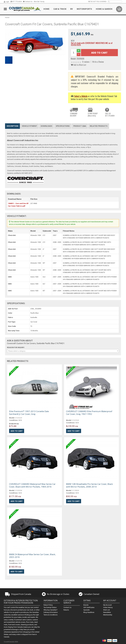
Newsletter (107, 612)
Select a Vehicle (81, 96)
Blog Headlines (89, 612)
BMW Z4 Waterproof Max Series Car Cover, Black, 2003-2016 (32, 556)
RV (72, 9)
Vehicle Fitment (29, 126)
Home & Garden (104, 9)
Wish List (106, 610)
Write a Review (98, 62)
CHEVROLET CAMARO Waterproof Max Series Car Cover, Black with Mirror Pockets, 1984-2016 (32, 485)
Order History (108, 607)
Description (12, 126)
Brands (86, 605)
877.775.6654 (16, 2)
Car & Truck (60, 9)
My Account (107, 605)
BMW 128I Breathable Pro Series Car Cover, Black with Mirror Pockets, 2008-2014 (89, 485)
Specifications (63, 126)
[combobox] (63, 351)
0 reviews (86, 62)
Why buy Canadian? (51, 610)
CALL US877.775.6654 (110, 115)
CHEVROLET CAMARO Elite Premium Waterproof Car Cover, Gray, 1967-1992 (89, 413)
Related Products (99, 126)
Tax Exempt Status (50, 607)
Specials (87, 610)
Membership (108, 615)
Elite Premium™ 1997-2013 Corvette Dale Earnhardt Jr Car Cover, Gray (29, 413)
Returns (66, 610)
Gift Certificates (89, 607)
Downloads (46, 126)
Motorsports (84, 9)
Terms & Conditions (51, 615)
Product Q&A (80, 126)
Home (46, 9)
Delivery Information (51, 612)
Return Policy (48, 605)
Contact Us (28, 2)
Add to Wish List (79, 65)
